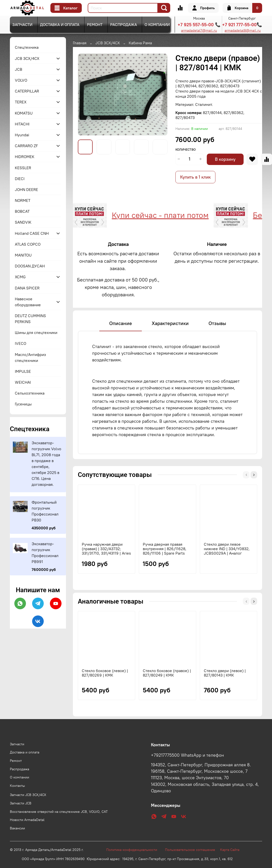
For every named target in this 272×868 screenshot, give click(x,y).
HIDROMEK (25, 157)
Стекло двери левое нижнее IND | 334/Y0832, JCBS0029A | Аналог (227, 549)
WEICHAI (23, 382)
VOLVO (21, 80)
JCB (19, 69)
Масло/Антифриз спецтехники (30, 357)
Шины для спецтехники (36, 332)
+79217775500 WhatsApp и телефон (187, 755)
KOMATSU (24, 113)
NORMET (23, 200)
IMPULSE (23, 371)
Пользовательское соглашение (193, 850)
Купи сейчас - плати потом (158, 215)
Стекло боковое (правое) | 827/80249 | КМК (167, 673)
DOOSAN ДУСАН (30, 266)
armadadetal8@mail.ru (243, 30)
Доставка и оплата (60, 24)
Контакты (17, 786)
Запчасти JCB (21, 803)
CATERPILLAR (27, 91)
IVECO (21, 343)
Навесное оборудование (28, 302)
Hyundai (22, 135)
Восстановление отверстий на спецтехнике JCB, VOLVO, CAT (59, 812)
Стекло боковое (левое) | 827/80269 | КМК (105, 673)
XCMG (20, 277)
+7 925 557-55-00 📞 (199, 25)
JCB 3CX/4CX (108, 43)
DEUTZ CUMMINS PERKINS (30, 319)
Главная (80, 43)
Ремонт (95, 24)
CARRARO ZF (26, 146)
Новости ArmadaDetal (27, 820)
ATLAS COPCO (28, 244)
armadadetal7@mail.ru (199, 30)
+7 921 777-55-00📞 (242, 25)
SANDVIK (23, 222)
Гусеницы (23, 404)
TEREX (21, 102)
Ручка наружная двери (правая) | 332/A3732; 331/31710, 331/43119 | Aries (106, 549)
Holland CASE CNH (32, 233)
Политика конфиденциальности (134, 850)
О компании (157, 24)
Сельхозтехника (30, 393)
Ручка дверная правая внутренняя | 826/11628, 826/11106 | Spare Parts (165, 549)
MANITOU (23, 255)
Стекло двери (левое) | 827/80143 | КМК (225, 673)
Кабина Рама (140, 43)
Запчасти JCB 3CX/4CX (28, 795)
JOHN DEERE (26, 189)
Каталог (66, 8)
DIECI (20, 179)
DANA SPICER (27, 288)
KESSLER (23, 168)
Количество (186, 150)
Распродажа (124, 24)
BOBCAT (22, 211)
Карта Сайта (230, 850)
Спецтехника (27, 47)
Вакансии (17, 828)
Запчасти (22, 24)
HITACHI (22, 124)
